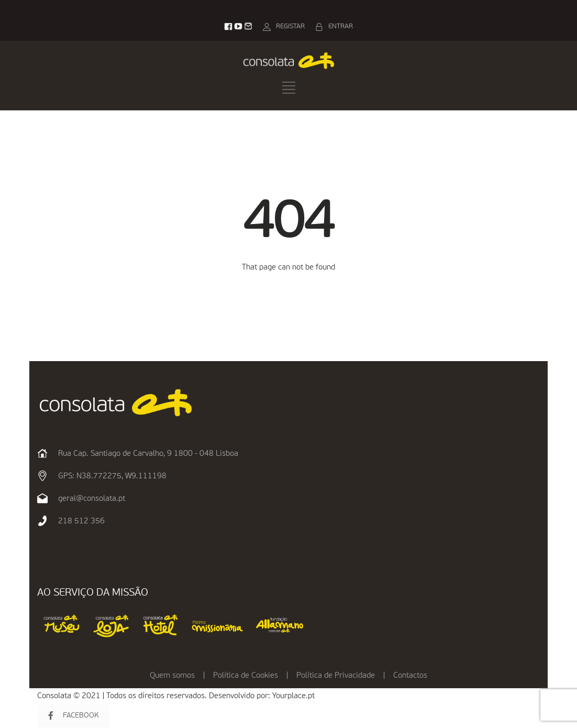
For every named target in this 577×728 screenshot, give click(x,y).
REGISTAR (290, 26)
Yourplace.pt (293, 696)
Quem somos (172, 675)
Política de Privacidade (336, 675)
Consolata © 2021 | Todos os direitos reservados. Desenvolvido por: (155, 696)
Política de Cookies (246, 675)
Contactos (410, 675)
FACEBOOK (74, 716)
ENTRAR (341, 26)
